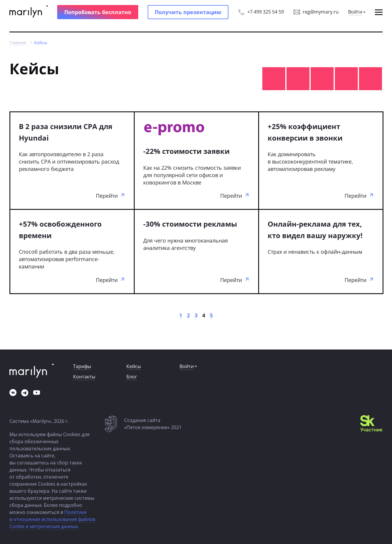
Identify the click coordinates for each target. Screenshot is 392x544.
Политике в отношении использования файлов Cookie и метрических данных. (52, 519)
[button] (98, 12)
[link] (29, 12)
